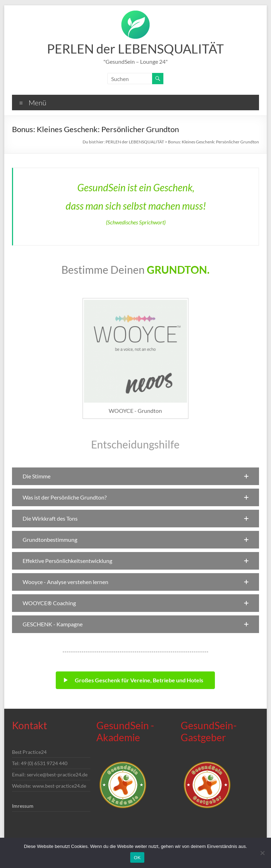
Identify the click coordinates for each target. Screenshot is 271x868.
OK (137, 858)
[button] (135, 476)
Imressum (23, 806)
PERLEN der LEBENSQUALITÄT (135, 49)
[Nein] (262, 853)
